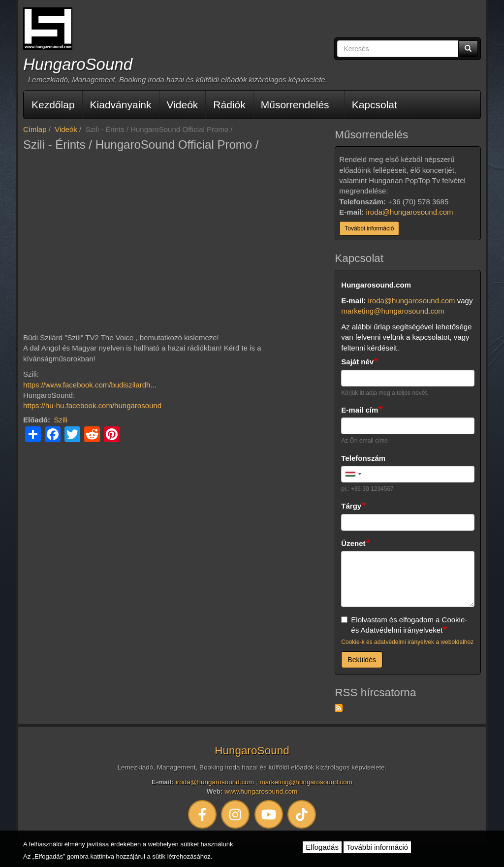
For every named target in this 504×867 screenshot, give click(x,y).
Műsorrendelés (295, 105)
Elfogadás (322, 847)
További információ (369, 228)
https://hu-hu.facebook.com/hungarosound (92, 405)
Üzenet (353, 543)
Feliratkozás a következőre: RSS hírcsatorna (339, 708)
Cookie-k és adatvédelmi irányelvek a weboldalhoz (407, 642)
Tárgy (351, 506)
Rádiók (229, 105)
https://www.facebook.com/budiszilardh (87, 385)
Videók (183, 105)
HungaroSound (78, 64)
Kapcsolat (375, 105)
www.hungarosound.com (261, 791)
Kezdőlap (53, 105)
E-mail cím (360, 410)
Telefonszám (363, 458)
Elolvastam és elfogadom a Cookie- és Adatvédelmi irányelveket (404, 625)
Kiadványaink (121, 105)
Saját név (357, 362)
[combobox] (353, 474)
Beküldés (362, 660)
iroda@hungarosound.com (410, 212)
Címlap (35, 129)
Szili (61, 420)
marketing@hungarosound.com (393, 311)
